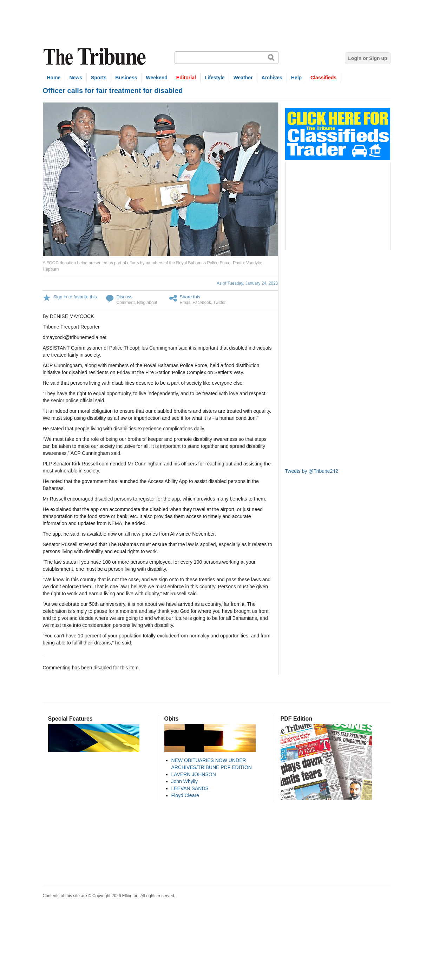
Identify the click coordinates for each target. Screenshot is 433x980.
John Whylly (185, 781)
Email (185, 303)
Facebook (202, 303)
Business (126, 78)
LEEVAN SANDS (190, 788)
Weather (243, 78)
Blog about (147, 303)
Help (296, 78)
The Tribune (96, 57)
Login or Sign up (368, 58)
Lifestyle (215, 78)
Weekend (157, 78)
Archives (272, 78)
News (76, 78)
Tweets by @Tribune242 (312, 471)
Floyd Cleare (185, 795)
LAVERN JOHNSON (194, 774)
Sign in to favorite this (75, 297)
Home (54, 78)
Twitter (219, 303)
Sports (99, 78)
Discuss (125, 297)
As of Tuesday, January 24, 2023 (247, 283)
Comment (126, 303)
